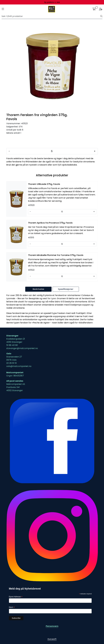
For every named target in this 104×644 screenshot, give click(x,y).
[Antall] (52, 151)
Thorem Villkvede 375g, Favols (44, 184)
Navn (12, 607)
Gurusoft (52, 639)
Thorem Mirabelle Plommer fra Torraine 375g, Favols (56, 255)
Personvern (52, 626)
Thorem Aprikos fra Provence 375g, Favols (50, 223)
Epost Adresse (16, 597)
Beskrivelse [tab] (38, 289)
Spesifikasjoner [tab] (66, 289)
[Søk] (51, 16)
